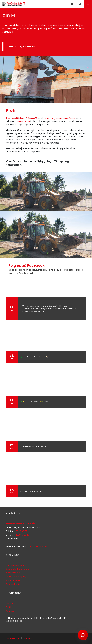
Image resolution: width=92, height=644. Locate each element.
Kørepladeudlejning (16, 577)
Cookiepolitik (13, 638)
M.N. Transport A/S (39, 546)
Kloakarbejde (13, 573)
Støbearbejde (13, 584)
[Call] (80, 4)
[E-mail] (72, 4)
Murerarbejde (13, 580)
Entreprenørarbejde (16, 565)
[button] (88, 4)
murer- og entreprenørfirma (59, 118)
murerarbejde (22, 121)
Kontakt (10, 611)
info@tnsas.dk (22, 535)
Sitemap (28, 638)
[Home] (34, 4)
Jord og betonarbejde (17, 569)
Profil (8, 607)
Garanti (10, 603)
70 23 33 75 (21, 531)
